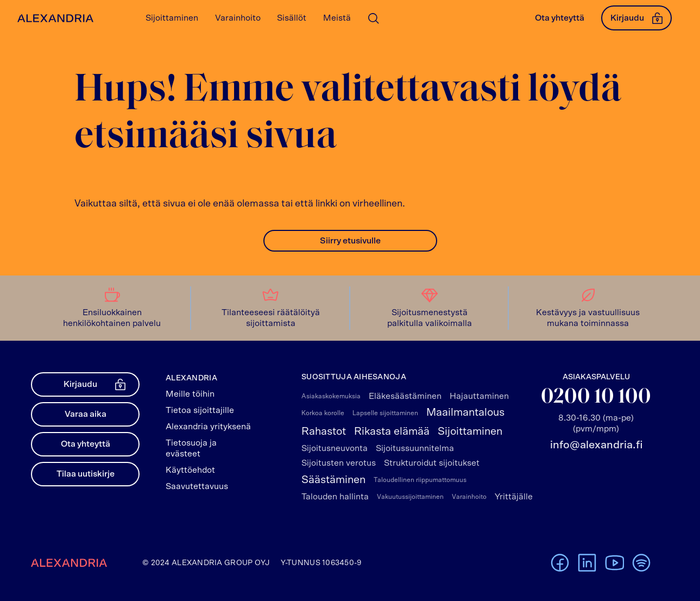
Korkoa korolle (323, 413)
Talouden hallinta (335, 497)
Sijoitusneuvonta (335, 448)
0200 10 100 (596, 397)
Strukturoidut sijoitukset (432, 463)
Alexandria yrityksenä (208, 427)
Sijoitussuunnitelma (415, 448)
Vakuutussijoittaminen (410, 497)
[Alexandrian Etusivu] (53, 18)
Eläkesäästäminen (405, 396)
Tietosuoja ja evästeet (191, 448)
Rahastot (324, 431)
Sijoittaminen (470, 431)
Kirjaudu (636, 18)
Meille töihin (190, 394)
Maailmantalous (465, 412)
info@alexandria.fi (596, 445)
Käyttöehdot (190, 470)
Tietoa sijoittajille (200, 410)
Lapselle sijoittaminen (385, 413)
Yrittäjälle (514, 497)
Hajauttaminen (479, 396)
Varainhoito (469, 497)
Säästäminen (333, 480)
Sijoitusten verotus (339, 463)
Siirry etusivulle (350, 241)
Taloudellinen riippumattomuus (420, 480)
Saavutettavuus (197, 486)
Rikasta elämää (392, 431)
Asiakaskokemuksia (331, 396)
